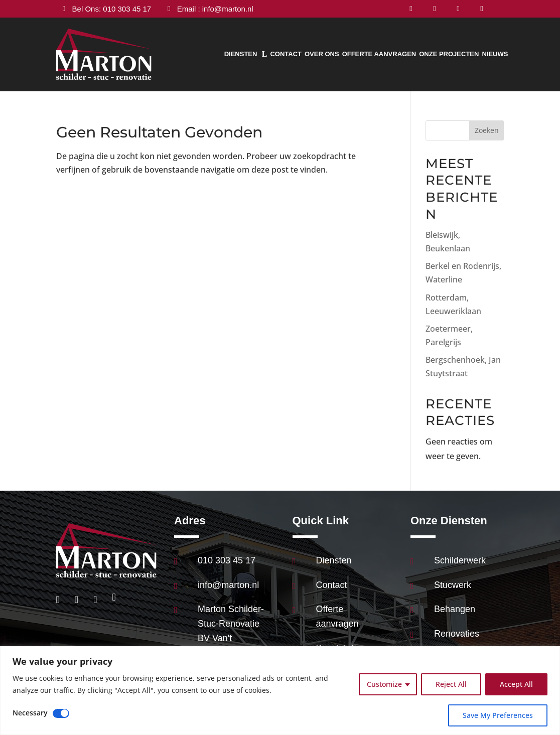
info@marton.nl (228, 585)
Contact (286, 54)
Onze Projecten (449, 54)
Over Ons (322, 54)
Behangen (455, 609)
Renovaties (457, 634)
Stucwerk (453, 585)
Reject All (451, 684)
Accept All (516, 684)
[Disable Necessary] (61, 713)
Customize (384, 684)
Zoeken (487, 130)
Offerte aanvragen (379, 54)
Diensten (241, 54)
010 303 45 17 (227, 560)
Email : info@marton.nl (215, 9)
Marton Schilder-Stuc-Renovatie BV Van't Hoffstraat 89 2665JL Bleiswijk (231, 638)
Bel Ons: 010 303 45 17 (112, 9)
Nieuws (495, 54)
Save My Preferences (498, 715)
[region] (280, 691)
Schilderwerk (460, 560)
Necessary (30, 713)
